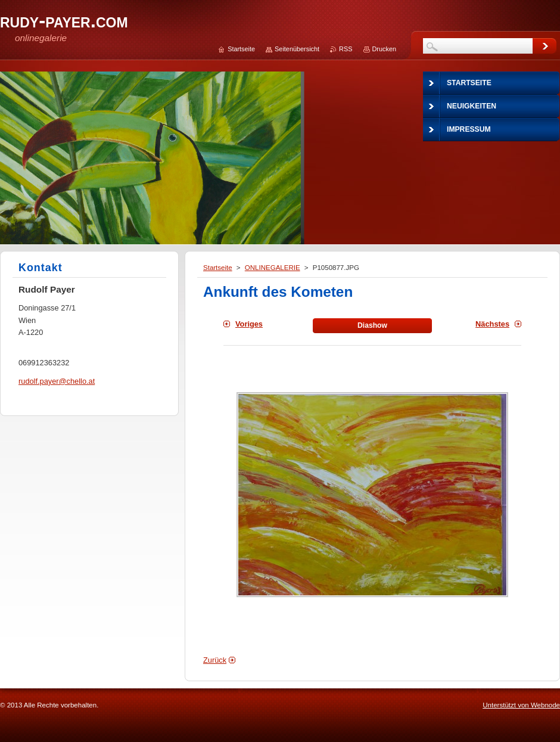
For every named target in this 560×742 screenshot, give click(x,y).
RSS (346, 49)
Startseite (218, 268)
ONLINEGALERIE (273, 268)
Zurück (215, 660)
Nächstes (492, 324)
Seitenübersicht (297, 49)
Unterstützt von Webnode (521, 705)
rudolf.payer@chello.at (57, 381)
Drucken (385, 49)
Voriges (249, 324)
